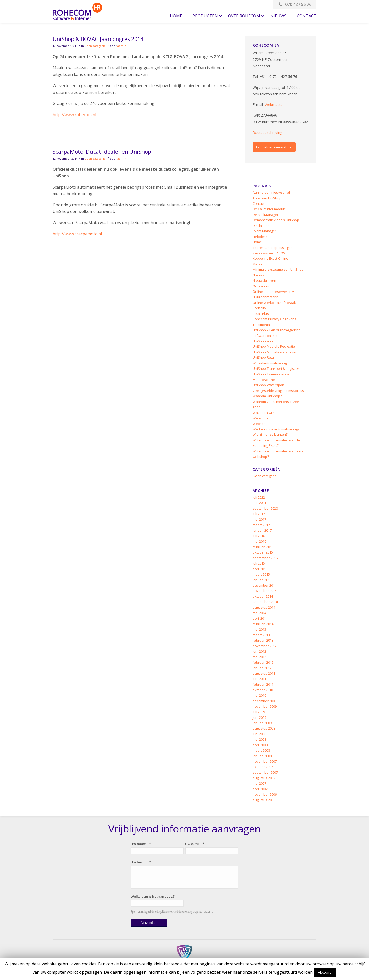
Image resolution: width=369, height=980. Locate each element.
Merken (259, 264)
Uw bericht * (141, 862)
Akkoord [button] (325, 972)
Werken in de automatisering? (276, 429)
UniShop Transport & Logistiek (276, 368)
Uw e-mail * (195, 844)
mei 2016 (259, 541)
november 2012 (265, 646)
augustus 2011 (264, 673)
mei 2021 (259, 503)
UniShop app (263, 341)
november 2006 (265, 794)
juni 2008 (259, 734)
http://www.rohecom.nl (74, 115)
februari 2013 (263, 640)
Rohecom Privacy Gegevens (274, 319)
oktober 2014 (263, 596)
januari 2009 (262, 723)
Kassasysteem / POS (269, 253)
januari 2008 (262, 756)
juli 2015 (259, 563)
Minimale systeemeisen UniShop (278, 269)
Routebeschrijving (267, 133)
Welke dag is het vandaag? (153, 896)
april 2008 (260, 745)
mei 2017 (259, 519)
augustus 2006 (264, 800)
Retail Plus (261, 314)
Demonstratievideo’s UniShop (276, 220)
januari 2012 (262, 668)
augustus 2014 (264, 607)
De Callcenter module (269, 209)
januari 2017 (262, 530)
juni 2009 (259, 717)
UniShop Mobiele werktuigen (275, 352)
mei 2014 (259, 613)
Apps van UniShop (267, 198)
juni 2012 (259, 651)
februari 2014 (263, 624)
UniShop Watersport (269, 385)
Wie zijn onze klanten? (270, 434)
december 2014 (265, 585)
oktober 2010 (263, 690)
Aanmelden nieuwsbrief (274, 147)
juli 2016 (259, 536)
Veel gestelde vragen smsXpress (278, 391)
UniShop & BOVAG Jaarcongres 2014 (98, 39)
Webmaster (274, 105)
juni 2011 (259, 679)
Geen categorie (95, 46)
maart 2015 (261, 574)
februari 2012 (263, 662)
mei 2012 (259, 657)
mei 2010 (259, 695)
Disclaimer (261, 226)
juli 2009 (259, 712)
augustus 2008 (264, 728)
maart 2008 (261, 750)
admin (122, 46)
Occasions (261, 286)
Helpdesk (260, 237)
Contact (259, 203)
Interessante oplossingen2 (274, 248)
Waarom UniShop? (267, 396)
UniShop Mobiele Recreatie (274, 346)
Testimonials (263, 325)
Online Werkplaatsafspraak (274, 303)
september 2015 (265, 558)
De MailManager (265, 215)
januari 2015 (262, 580)
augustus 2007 (264, 778)
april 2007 (260, 789)
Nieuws (258, 275)
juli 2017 (259, 514)
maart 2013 (261, 635)
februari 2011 (263, 684)
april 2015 (260, 569)
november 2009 (265, 706)
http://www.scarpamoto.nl (77, 234)
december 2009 (265, 701)
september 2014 (265, 602)
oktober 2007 (263, 767)
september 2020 (265, 508)
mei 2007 (259, 783)
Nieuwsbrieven (264, 280)
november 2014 (265, 591)
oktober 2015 (263, 552)
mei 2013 (259, 629)
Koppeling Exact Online (270, 258)
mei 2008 (259, 739)
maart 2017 (261, 525)
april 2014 (260, 618)
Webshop (260, 418)
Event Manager (264, 231)
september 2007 (265, 772)
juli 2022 (259, 497)
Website (259, 424)
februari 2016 (263, 547)
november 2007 (265, 761)
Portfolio (259, 308)
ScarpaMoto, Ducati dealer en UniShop (102, 152)
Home (257, 242)
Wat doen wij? (263, 413)
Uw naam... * (141, 844)
